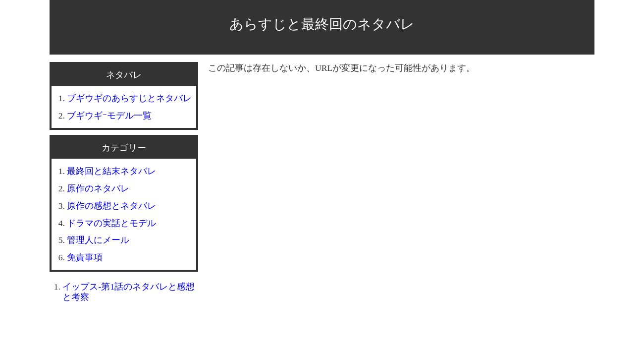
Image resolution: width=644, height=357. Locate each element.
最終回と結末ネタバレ (111, 171)
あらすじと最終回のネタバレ (322, 24)
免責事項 (85, 257)
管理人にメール (98, 240)
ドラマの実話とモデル (111, 223)
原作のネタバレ (98, 188)
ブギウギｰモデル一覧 (109, 116)
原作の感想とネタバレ (111, 206)
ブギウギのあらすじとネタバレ (129, 98)
